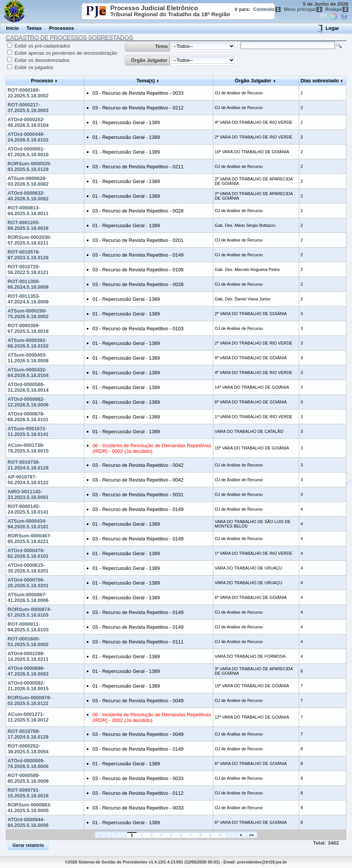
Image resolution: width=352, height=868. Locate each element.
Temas (34, 28)
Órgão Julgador (149, 60)
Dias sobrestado (320, 81)
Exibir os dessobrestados (41, 60)
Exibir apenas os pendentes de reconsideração (65, 53)
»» (252, 835)
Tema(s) (146, 81)
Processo (42, 81)
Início (12, 28)
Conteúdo (267, 9)
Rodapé (337, 9)
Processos (62, 28)
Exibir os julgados (33, 67)
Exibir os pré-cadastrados (42, 46)
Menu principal (303, 9)
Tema (161, 46)
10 (220, 835)
